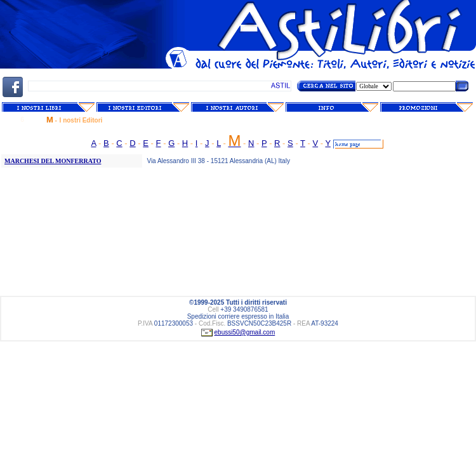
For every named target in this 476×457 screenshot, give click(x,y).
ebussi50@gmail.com (245, 332)
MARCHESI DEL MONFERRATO (53, 161)
